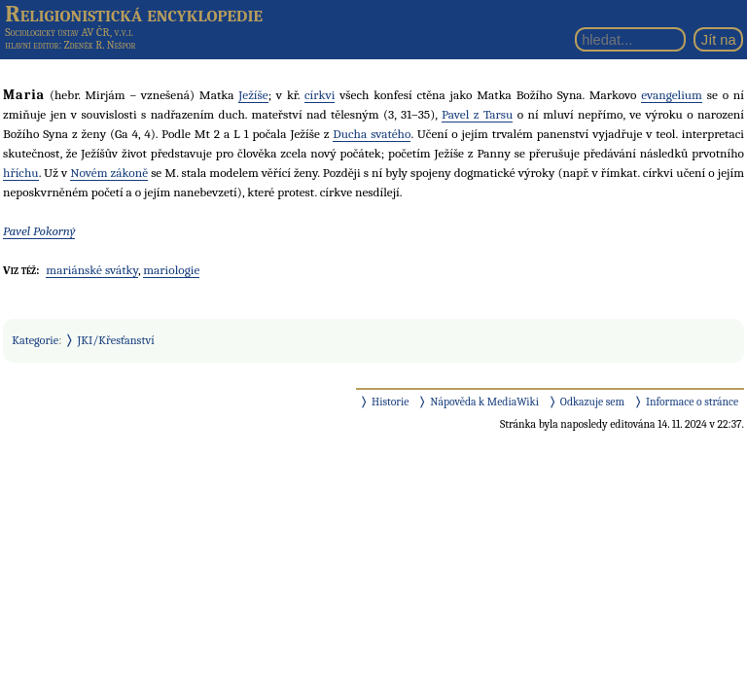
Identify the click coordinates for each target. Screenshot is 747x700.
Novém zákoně (109, 173)
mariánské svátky (92, 270)
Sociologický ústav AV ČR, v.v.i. (69, 32)
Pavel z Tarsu (477, 114)
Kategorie (35, 340)
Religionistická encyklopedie (134, 14)
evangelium (672, 95)
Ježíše (253, 95)
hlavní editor (32, 45)
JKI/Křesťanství (116, 340)
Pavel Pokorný (39, 231)
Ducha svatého (372, 134)
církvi (320, 95)
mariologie (171, 270)
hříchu (21, 173)
